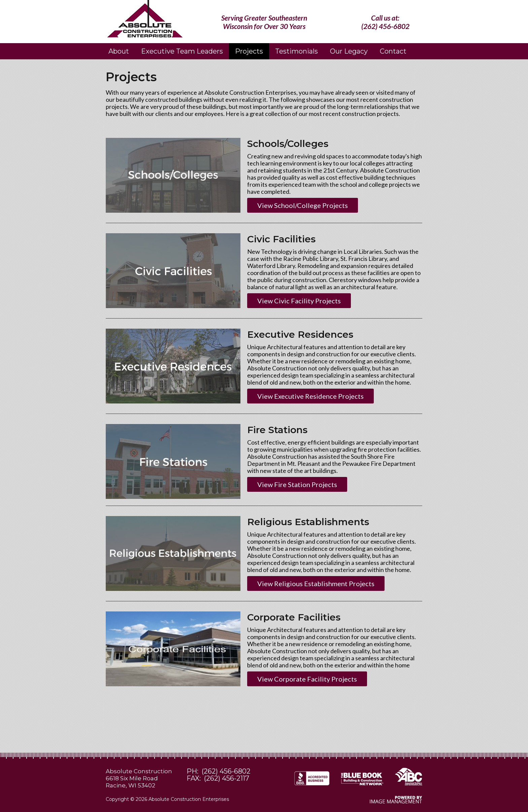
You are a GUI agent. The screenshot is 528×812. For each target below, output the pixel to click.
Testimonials (296, 51)
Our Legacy (349, 51)
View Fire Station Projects (297, 484)
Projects (249, 51)
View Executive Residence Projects (310, 396)
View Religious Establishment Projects (316, 583)
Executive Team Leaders (182, 51)
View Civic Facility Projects (299, 301)
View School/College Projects (303, 205)
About (119, 51)
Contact (393, 51)
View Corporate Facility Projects (307, 679)
